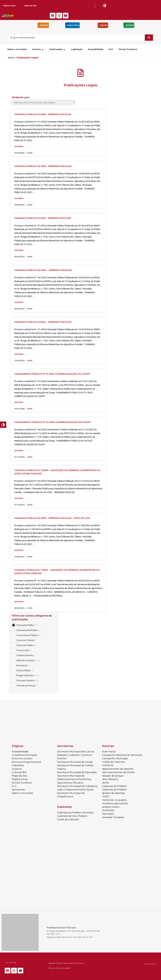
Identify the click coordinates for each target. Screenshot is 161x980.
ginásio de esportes (113, 792)
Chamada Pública (25, 624)
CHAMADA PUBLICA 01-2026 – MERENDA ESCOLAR (43, 114)
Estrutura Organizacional (26, 761)
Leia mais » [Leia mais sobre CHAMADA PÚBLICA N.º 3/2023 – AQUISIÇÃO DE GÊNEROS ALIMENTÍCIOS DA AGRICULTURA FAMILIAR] (19, 498)
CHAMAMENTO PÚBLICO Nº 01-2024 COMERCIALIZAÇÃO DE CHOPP (52, 374)
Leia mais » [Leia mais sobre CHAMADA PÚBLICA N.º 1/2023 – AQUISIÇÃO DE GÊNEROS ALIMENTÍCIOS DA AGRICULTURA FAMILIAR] (19, 601)
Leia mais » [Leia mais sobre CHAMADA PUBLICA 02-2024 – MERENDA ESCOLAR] (19, 302)
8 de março (109, 751)
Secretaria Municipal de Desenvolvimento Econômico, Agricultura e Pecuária (74, 778)
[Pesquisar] (149, 38)
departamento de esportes (118, 768)
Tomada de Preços (26, 685)
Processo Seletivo (25, 680)
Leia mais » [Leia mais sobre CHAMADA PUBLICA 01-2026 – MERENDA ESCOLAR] (19, 147)
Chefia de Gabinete (114, 761)
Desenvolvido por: (150, 963)
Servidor (44, 25)
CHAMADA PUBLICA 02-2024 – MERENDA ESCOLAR (43, 270)
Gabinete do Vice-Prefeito (72, 815)
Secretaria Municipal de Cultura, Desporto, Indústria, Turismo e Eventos (76, 754)
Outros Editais (23, 670)
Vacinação (108, 813)
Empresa (130, 25)
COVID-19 (108, 765)
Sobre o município (17, 49)
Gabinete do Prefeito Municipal (75, 812)
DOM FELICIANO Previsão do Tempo (80, 717)
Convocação (23, 649)
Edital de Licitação (26, 659)
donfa (106, 782)
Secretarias (18, 789)
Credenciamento (25, 654)
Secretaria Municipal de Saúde (75, 761)
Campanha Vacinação (115, 758)
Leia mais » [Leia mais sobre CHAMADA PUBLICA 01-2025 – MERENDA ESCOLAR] (19, 250)
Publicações (58, 49)
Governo (38, 49)
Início (11, 58)
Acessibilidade (96, 49)
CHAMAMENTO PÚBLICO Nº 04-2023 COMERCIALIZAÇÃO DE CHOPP (52, 422)
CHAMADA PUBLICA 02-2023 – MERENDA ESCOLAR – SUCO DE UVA (52, 517)
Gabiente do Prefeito (114, 785)
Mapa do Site (30, 6)
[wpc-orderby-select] (43, 102)
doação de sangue (113, 775)
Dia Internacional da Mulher (119, 771)
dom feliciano (110, 778)
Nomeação (22, 665)
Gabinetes (18, 765)
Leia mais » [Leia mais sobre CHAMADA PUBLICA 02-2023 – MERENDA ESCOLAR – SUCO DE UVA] (19, 550)
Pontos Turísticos (128, 49)
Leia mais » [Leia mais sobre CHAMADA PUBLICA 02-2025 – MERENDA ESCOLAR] (19, 198)
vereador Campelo (113, 816)
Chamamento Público (27, 629)
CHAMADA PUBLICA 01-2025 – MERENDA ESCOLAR (43, 218)
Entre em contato (22, 758)
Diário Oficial (73, 25)
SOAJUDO (108, 809)
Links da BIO (19, 771)
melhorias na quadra (114, 799)
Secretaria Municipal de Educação (77, 771)
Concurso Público (25, 644)
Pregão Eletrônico (25, 675)
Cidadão (104, 25)
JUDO (106, 796)
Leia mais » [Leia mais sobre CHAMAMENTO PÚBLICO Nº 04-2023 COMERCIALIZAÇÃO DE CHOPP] (19, 450)
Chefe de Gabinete (68, 819)
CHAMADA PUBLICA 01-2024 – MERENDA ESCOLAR (43, 322)
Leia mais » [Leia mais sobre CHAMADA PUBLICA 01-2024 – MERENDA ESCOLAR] (19, 354)
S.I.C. (111, 49)
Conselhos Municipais (24, 754)
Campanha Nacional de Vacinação (122, 754)
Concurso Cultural (25, 639)
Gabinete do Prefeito (114, 789)
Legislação (77, 49)
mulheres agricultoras (115, 803)
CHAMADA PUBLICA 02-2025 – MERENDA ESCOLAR (43, 166)
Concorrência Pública (27, 634)
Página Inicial (9, 6)
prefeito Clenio (111, 806)
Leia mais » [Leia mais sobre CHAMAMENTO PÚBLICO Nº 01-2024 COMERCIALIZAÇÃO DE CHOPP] (19, 402)
